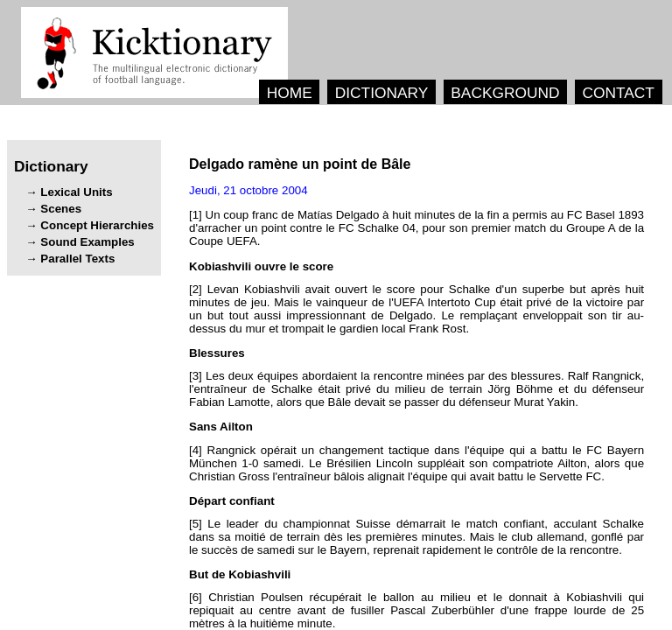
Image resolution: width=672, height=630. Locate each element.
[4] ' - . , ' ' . (416, 463)
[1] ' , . (416, 228)
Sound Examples (87, 242)
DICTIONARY (382, 93)
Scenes (61, 209)
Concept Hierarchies (97, 225)
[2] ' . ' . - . (416, 309)
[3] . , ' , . (416, 389)
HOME (290, 93)
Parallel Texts (77, 259)
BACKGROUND (505, 93)
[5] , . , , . (416, 537)
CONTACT (618, 93)
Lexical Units (76, 192)
